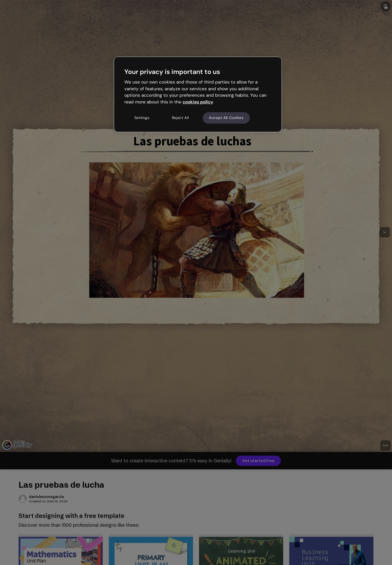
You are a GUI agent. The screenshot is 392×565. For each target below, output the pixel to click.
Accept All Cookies (226, 118)
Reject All (180, 118)
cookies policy (198, 102)
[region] (198, 94)
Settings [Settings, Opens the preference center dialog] (142, 118)
